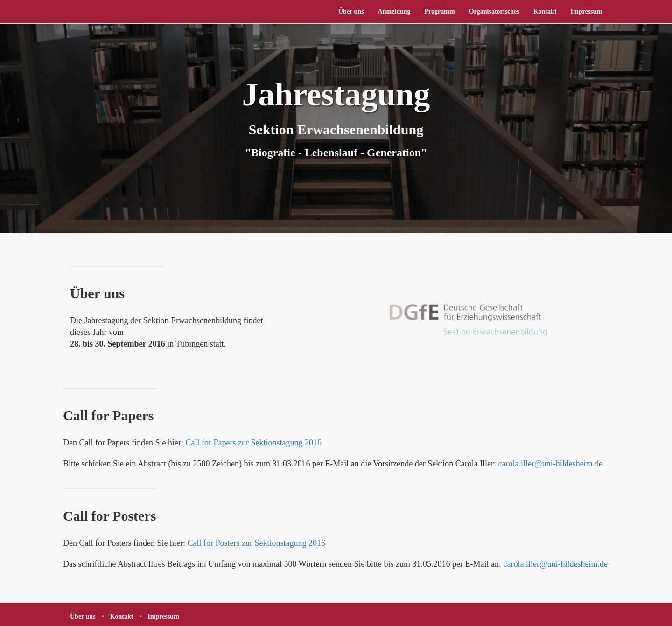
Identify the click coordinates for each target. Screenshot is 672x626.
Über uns (351, 11)
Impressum (586, 11)
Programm (440, 11)
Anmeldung (394, 11)
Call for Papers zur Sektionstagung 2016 (253, 443)
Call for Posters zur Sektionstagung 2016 (256, 543)
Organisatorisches (494, 11)
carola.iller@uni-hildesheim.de (551, 464)
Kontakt (545, 11)
